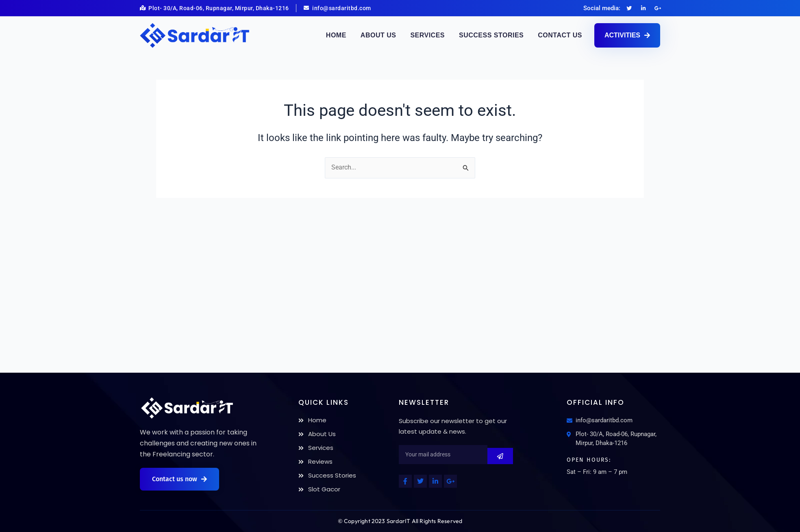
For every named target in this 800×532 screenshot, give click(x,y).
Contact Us (560, 35)
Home (336, 35)
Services (427, 35)
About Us (378, 35)
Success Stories (491, 35)
